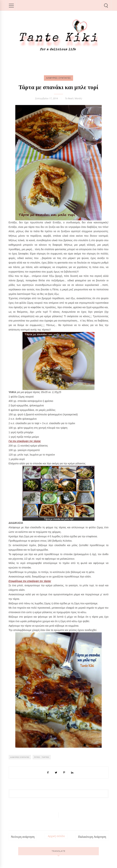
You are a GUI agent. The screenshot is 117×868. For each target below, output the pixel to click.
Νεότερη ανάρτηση (23, 837)
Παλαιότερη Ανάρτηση (92, 837)
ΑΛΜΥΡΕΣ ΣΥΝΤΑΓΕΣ (58, 78)
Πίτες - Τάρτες (42, 757)
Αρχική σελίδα (56, 836)
